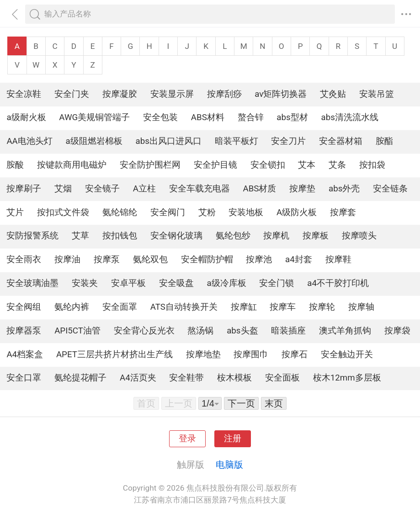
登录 (187, 439)
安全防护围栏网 (150, 165)
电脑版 (229, 465)
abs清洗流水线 (349, 117)
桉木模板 (234, 378)
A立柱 (144, 189)
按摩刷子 (24, 189)
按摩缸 (244, 307)
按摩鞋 (338, 259)
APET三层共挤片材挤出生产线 (114, 354)
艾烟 (63, 189)
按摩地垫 (203, 354)
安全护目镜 (215, 165)
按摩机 (276, 236)
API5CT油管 (77, 331)
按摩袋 (397, 331)
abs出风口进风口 (169, 141)
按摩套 (343, 212)
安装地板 (246, 212)
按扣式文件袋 (63, 212)
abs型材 (292, 117)
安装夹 (85, 283)
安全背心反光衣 (144, 331)
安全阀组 (24, 307)
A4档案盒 (25, 354)
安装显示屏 (172, 94)
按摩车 (283, 307)
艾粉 (207, 212)
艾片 (15, 212)
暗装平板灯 (237, 141)
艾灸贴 (333, 94)
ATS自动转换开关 (184, 307)
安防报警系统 (32, 236)
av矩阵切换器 (281, 94)
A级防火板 (297, 212)
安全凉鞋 (24, 94)
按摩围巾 (251, 354)
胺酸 (15, 165)
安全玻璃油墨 (32, 283)
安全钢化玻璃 (176, 236)
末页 (274, 403)
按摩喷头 (359, 236)
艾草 (80, 236)
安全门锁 (276, 283)
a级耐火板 (26, 117)
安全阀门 (168, 212)
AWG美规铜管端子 (94, 117)
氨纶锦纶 (120, 212)
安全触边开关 (347, 354)
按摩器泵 (24, 331)
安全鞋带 (186, 378)
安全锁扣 (268, 165)
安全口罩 (24, 378)
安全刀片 (288, 141)
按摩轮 (322, 307)
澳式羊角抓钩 (345, 331)
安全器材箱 (341, 141)
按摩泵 (107, 259)
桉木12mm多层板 (347, 378)
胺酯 (384, 141)
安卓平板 (128, 283)
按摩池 (259, 259)
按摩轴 (361, 307)
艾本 (307, 165)
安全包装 (160, 117)
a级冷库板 (227, 283)
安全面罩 (120, 307)
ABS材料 (208, 117)
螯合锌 (251, 117)
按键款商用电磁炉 (72, 165)
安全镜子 (102, 189)
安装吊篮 (377, 94)
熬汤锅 (200, 331)
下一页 (241, 403)
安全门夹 (72, 94)
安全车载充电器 (199, 189)
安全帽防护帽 (207, 259)
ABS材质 (260, 189)
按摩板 (316, 236)
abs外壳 (344, 189)
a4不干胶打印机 (338, 283)
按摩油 (67, 259)
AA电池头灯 (29, 141)
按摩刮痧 (224, 94)
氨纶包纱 (233, 236)
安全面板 (282, 378)
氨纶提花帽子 (80, 378)
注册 (233, 439)
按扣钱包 (120, 236)
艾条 (337, 165)
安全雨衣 (24, 259)
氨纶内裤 (72, 307)
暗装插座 (288, 331)
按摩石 (295, 354)
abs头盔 (242, 331)
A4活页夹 (138, 378)
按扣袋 (372, 165)
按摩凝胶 (120, 94)
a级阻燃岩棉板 (94, 141)
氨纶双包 (150, 259)
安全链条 (390, 189)
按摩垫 (302, 189)
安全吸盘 (176, 283)
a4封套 (299, 259)
